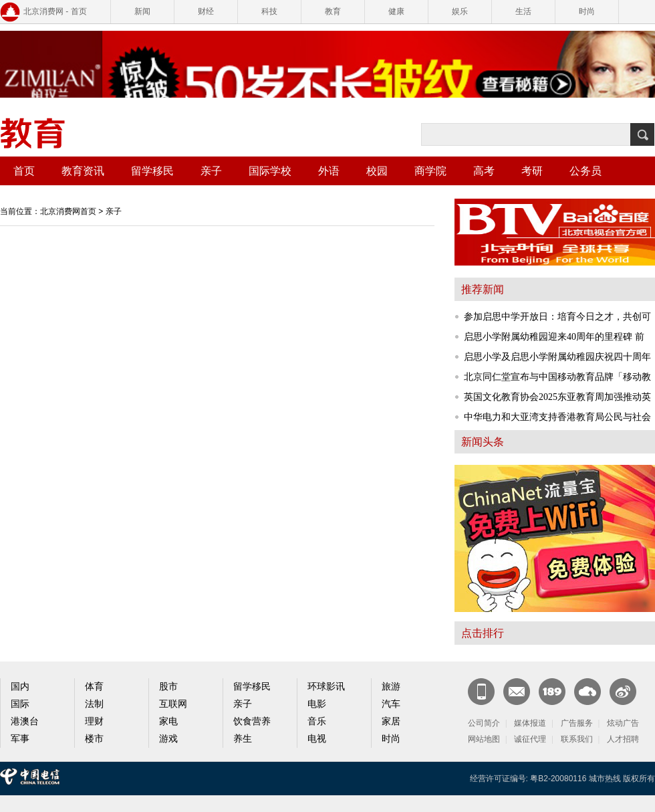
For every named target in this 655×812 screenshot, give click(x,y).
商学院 (430, 171)
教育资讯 (83, 171)
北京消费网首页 (68, 211)
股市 (168, 687)
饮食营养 (252, 721)
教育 (333, 11)
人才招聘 (623, 739)
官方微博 (623, 692)
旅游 (391, 687)
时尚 (587, 11)
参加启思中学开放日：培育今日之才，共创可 (557, 317)
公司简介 (484, 723)
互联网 (173, 704)
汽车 (391, 704)
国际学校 (270, 171)
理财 (94, 721)
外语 (329, 171)
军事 (20, 739)
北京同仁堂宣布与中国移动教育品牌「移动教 (557, 377)
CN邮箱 (517, 692)
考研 (532, 171)
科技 (269, 11)
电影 (317, 704)
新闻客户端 (481, 692)
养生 (243, 739)
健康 (396, 11)
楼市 (94, 739)
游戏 (168, 739)
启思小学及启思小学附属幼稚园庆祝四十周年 (557, 357)
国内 (20, 687)
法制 (94, 704)
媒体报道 (530, 723)
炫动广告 (623, 723)
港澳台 (25, 721)
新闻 (142, 11)
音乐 (317, 721)
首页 (24, 171)
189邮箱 (552, 692)
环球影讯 (326, 687)
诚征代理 (530, 739)
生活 (523, 11)
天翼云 (587, 692)
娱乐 (460, 11)
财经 (206, 11)
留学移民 (152, 171)
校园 (377, 171)
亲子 (211, 171)
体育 (94, 687)
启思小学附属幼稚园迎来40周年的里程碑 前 (554, 337)
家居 (391, 721)
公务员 (585, 171)
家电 (168, 721)
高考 (484, 171)
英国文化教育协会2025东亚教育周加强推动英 (557, 397)
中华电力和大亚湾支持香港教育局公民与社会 (557, 417)
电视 (317, 739)
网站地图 (484, 739)
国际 (20, 704)
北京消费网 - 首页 (55, 11)
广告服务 (577, 723)
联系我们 (577, 739)
